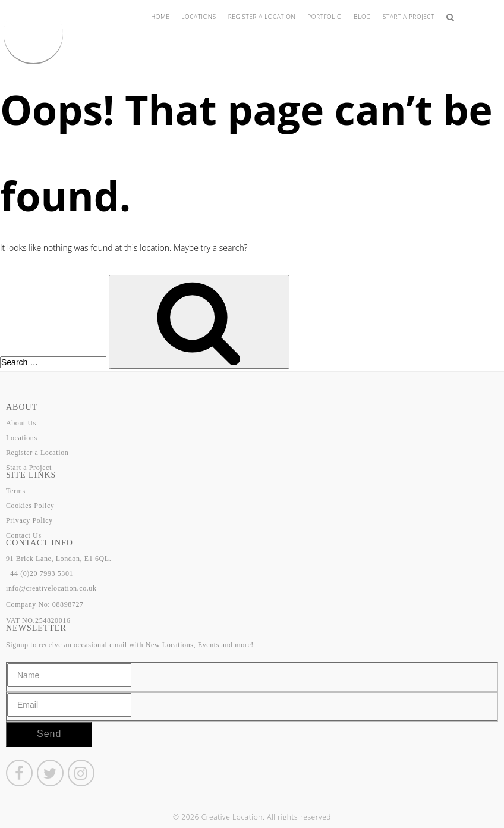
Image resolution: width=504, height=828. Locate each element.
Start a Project (409, 17)
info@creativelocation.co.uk (51, 588)
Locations (199, 17)
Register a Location (262, 17)
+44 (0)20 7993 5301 (40, 573)
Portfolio (325, 17)
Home (160, 17)
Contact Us (24, 535)
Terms (16, 491)
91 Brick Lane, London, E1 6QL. (59, 559)
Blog (362, 17)
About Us (21, 423)
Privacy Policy (29, 520)
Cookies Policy (30, 506)
